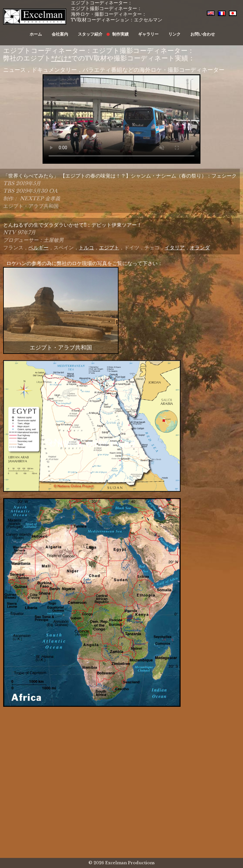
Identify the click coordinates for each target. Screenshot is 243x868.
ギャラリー (144, 31)
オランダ (200, 247)
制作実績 (119, 31)
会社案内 (66, 31)
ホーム (45, 31)
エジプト (109, 247)
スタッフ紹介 (93, 31)
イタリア (175, 247)
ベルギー (38, 247)
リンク (167, 31)
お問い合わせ (192, 31)
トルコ (86, 247)
